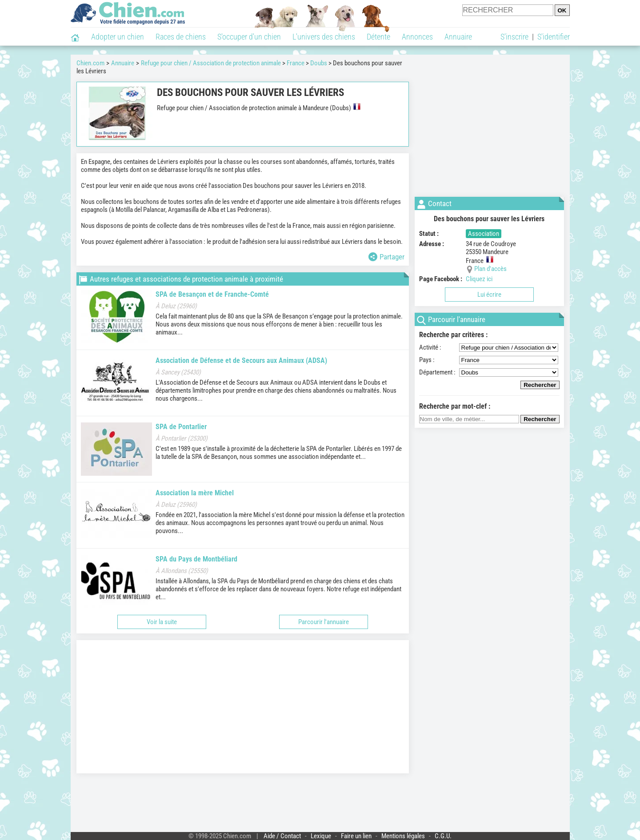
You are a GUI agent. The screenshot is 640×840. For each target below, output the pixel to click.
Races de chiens (181, 37)
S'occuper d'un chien (249, 37)
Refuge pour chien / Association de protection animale (211, 63)
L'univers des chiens (324, 37)
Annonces (417, 37)
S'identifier (554, 37)
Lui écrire (489, 295)
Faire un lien (356, 836)
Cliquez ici (479, 279)
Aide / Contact (282, 836)
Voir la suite (162, 622)
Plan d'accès (490, 269)
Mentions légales (403, 836)
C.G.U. (443, 836)
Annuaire (458, 37)
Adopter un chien (118, 37)
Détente (378, 37)
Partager (386, 257)
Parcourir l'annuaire (324, 622)
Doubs (319, 63)
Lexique (321, 836)
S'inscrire (514, 37)
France (296, 63)
